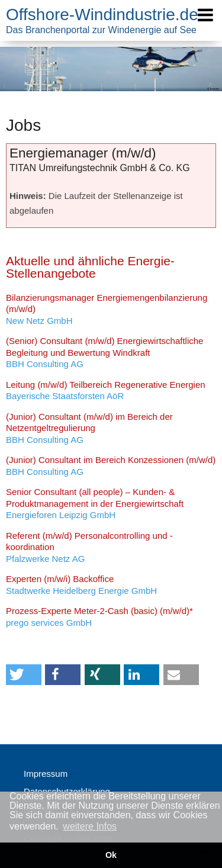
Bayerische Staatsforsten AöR (106, 390)
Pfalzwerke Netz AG (89, 547)
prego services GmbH (99, 617)
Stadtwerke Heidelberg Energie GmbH (81, 585)
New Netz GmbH (107, 309)
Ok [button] (111, 855)
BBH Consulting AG (104, 352)
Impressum (46, 774)
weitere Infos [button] (90, 826)
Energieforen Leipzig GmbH (95, 503)
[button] (24, 675)
